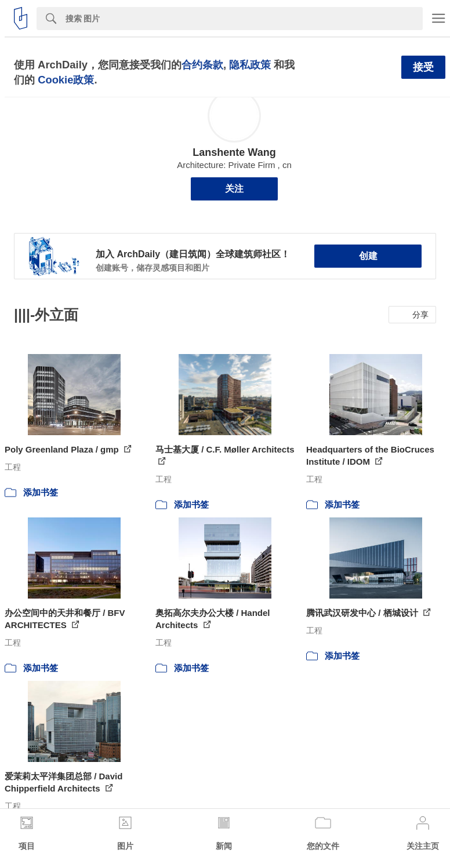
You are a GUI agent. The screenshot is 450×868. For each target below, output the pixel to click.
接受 (423, 67)
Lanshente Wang (234, 152)
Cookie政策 (66, 80)
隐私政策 (250, 65)
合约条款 (202, 65)
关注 (234, 189)
